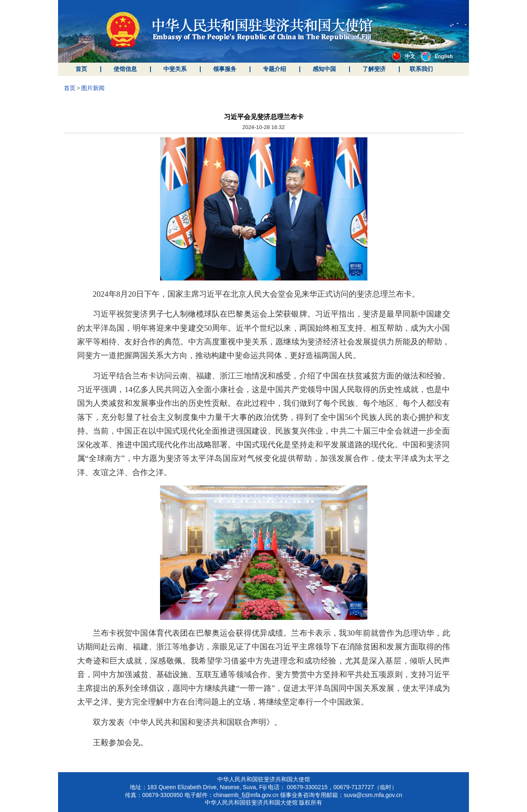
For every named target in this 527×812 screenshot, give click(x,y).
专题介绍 (274, 69)
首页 (81, 69)
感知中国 (324, 69)
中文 (403, 56)
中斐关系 (175, 69)
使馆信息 (125, 69)
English (437, 56)
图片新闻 (93, 88)
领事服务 (225, 69)
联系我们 (421, 69)
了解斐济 (374, 69)
